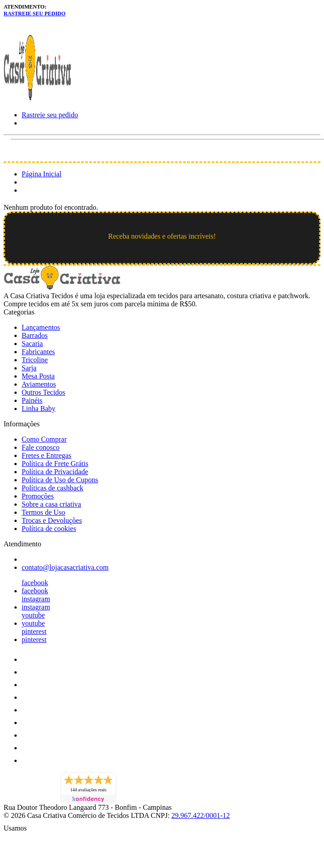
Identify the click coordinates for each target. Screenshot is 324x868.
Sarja (29, 368)
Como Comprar (44, 439)
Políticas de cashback (52, 488)
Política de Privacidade (55, 472)
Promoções (38, 496)
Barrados (35, 335)
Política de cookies (49, 529)
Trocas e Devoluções (52, 520)
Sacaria (32, 344)
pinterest (34, 631)
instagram (36, 599)
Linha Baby (39, 409)
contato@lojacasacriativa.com (65, 567)
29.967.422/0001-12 (201, 815)
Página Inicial (41, 174)
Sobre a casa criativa (51, 504)
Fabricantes (38, 352)
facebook (35, 583)
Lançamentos (41, 327)
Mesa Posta (38, 376)
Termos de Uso (43, 512)
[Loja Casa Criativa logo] (37, 99)
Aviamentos (39, 384)
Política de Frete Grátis (55, 464)
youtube (33, 615)
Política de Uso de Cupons (60, 480)
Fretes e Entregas (46, 455)
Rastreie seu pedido (34, 14)
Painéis (32, 400)
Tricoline (35, 360)
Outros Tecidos (43, 392)
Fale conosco (41, 447)
